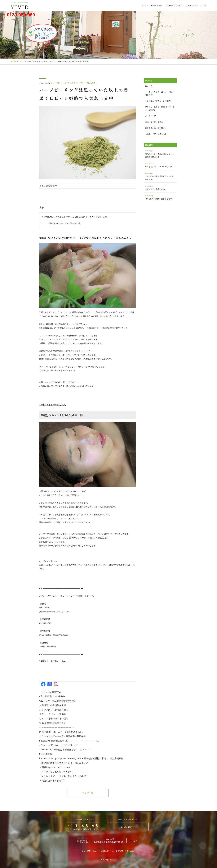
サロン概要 (86, 851)
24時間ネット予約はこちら (53, 405)
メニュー (145, 5)
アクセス (133, 841)
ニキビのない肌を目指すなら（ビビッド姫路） (160, 176)
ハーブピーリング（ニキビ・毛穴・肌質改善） (75, 83)
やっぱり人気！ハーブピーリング (160, 165)
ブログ (204, 5)
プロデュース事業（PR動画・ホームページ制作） (160, 108)
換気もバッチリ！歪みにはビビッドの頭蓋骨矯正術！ (160, 153)
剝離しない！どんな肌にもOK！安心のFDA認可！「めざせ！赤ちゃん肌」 (77, 217)
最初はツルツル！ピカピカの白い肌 (65, 223)
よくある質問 (117, 851)
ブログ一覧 (88, 793)
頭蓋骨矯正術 (157, 5)
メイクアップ (150, 116)
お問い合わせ (128, 827)
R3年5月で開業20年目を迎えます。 (160, 197)
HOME (13, 61)
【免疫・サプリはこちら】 (156, 134)
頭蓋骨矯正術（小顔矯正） (156, 128)
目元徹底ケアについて (174, 5)
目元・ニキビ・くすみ (154, 122)
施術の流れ (106, 851)
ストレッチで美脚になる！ (160, 187)
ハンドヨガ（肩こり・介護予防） (159, 101)
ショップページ (192, 5)
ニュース (149, 86)
